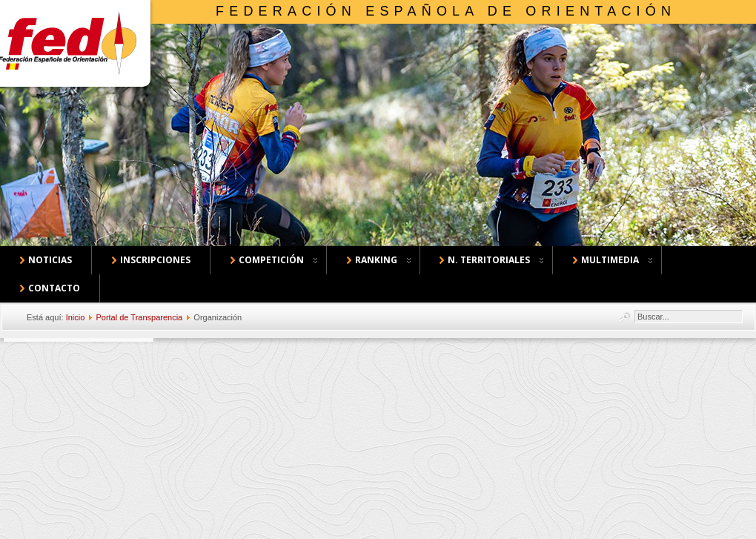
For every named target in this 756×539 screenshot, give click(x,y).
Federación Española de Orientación (446, 11)
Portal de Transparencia (139, 317)
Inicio (76, 317)
